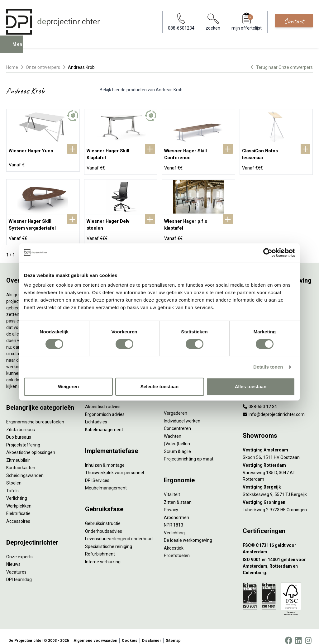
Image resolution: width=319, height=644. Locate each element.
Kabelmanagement (104, 422)
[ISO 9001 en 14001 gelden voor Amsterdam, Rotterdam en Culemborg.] (278, 558)
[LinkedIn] (298, 633)
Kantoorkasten (21, 460)
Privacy (171, 502)
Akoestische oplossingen (31, 445)
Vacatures (16, 564)
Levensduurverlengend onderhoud (119, 531)
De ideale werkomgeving (188, 533)
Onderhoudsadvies (104, 523)
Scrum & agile (177, 444)
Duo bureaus (19, 430)
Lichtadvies (96, 414)
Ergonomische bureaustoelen (35, 414)
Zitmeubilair (18, 452)
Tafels (12, 483)
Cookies (130, 633)
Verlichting (17, 491)
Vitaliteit (172, 487)
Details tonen (268, 367)
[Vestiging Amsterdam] (278, 442)
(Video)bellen (177, 436)
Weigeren (68, 386)
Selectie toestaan (160, 386)
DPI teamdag (19, 572)
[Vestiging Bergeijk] (278, 479)
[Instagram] (308, 633)
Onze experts (19, 549)
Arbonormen (176, 510)
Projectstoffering (23, 437)
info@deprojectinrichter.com (274, 407)
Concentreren (177, 421)
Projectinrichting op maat (189, 451)
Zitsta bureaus (21, 422)
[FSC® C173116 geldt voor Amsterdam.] (278, 541)
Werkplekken (19, 498)
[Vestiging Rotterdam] (278, 458)
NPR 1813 (174, 518)
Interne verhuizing (103, 554)
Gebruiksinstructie (103, 516)
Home (12, 67)
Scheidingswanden (25, 468)
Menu (20, 49)
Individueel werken (182, 413)
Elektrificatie (18, 506)
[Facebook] (288, 633)
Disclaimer (152, 633)
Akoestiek (174, 540)
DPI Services (97, 473)
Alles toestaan (251, 386)
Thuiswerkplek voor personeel (114, 465)
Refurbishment (100, 546)
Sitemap (173, 633)
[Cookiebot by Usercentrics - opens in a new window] (268, 253)
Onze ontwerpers (43, 67)
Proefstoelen (177, 548)
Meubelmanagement (106, 480)
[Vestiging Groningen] (278, 495)
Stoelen (14, 475)
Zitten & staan (178, 494)
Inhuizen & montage (105, 457)
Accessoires (18, 513)
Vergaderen (176, 406)
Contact (294, 21)
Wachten (173, 428)
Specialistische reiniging (109, 539)
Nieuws (13, 557)
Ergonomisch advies (105, 407)
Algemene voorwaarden (95, 633)
